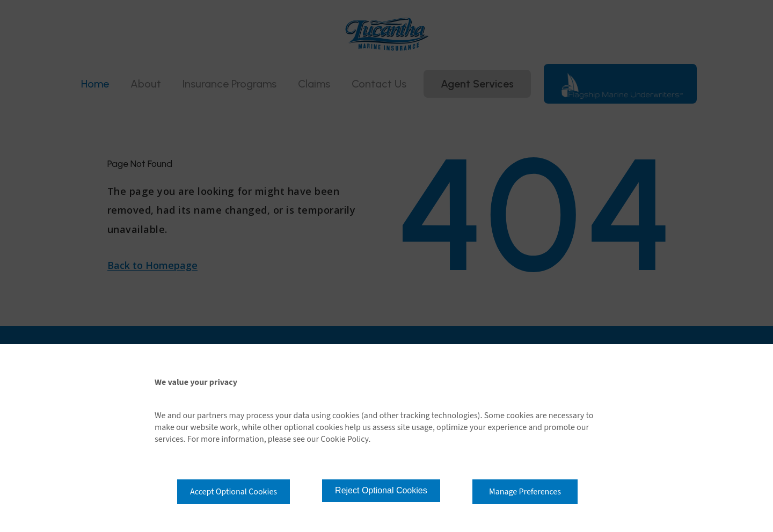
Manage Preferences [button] (525, 492)
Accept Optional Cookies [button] (234, 492)
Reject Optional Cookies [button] (381, 490)
